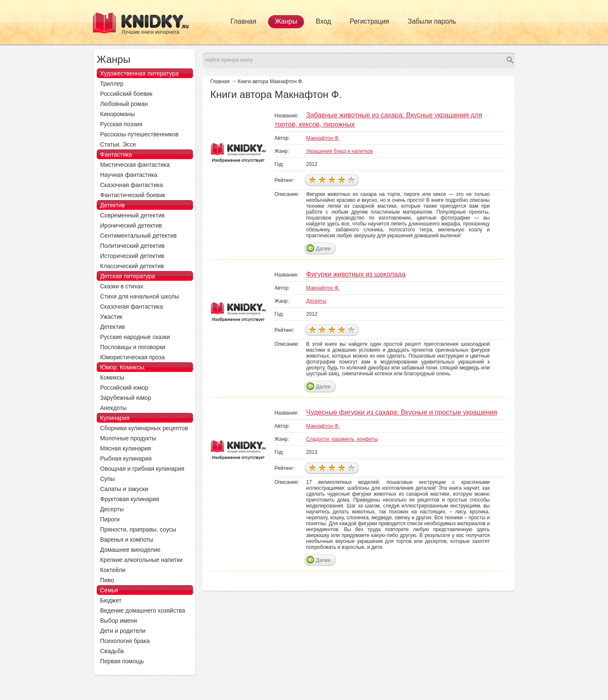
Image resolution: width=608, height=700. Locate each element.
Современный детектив (132, 215)
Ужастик (111, 317)
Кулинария (115, 418)
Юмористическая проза (132, 357)
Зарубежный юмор (126, 398)
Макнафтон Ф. (323, 138)
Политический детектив (132, 246)
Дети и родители (123, 631)
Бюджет (111, 600)
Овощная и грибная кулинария (142, 469)
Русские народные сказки (135, 337)
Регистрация (369, 21)
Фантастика (116, 155)
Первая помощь (122, 661)
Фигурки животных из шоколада (356, 274)
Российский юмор (124, 388)
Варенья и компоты (127, 540)
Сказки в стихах (122, 286)
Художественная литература (139, 73)
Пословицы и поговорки (133, 347)
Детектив (113, 205)
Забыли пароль (432, 21)
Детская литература (128, 276)
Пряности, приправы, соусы (138, 529)
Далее (323, 249)
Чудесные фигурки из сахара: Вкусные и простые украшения (402, 412)
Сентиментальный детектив (138, 236)
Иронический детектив (131, 225)
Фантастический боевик (133, 195)
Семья (109, 590)
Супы (107, 479)
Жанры (286, 21)
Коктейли (113, 570)
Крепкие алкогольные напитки (141, 560)
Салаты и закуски (124, 489)
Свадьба (112, 651)
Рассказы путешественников (139, 134)
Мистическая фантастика (135, 165)
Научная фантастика (129, 175)
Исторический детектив (132, 256)
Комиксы (112, 377)
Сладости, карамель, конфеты (342, 439)
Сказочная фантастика (132, 185)
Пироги (110, 519)
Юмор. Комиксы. (123, 367)
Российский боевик (126, 94)
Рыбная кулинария (126, 459)
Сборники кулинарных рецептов (144, 428)
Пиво (107, 580)
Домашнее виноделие (130, 550)
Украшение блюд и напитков (339, 151)
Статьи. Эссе (118, 144)
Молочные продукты (128, 438)
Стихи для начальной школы (140, 296)
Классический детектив (132, 266)
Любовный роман (124, 104)
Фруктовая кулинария (130, 499)
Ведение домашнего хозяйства (142, 610)
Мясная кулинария (126, 448)
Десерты (316, 301)
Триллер (112, 84)
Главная (243, 21)
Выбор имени (119, 621)
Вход (323, 21)
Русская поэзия (121, 124)
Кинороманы (117, 114)
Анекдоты (113, 408)
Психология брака (125, 641)
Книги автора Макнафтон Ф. (271, 81)
